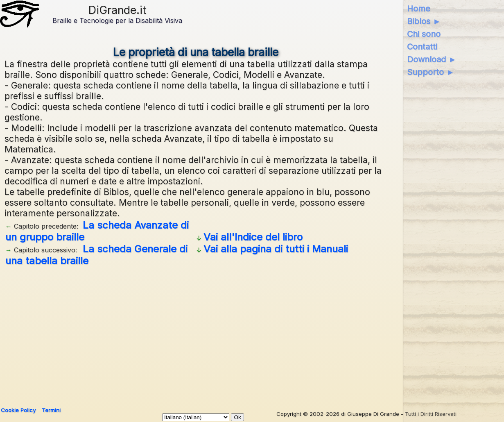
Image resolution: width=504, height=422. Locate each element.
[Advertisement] (196, 334)
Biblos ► (424, 21)
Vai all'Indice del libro (253, 237)
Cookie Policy (18, 410)
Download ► (432, 59)
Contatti (422, 47)
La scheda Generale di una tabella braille (96, 255)
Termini (51, 410)
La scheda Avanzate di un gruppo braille (97, 231)
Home (419, 9)
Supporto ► (431, 72)
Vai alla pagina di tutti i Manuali (276, 249)
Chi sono (424, 34)
